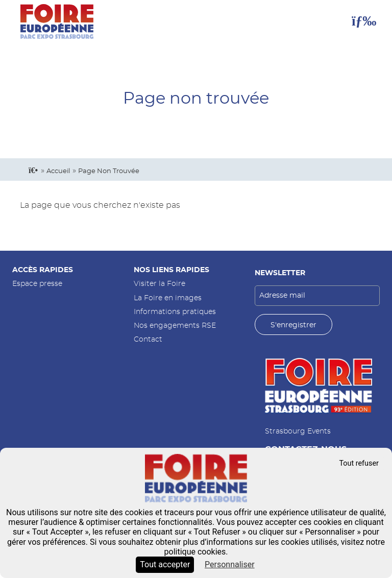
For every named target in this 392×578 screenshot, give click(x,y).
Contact (148, 339)
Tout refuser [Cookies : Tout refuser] (359, 463)
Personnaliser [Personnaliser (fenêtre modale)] (230, 564)
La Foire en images (168, 298)
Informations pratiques (175, 312)
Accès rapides (43, 270)
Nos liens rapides (171, 270)
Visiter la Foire (160, 284)
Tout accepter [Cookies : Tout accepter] (165, 564)
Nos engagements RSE (175, 326)
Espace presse (37, 284)
